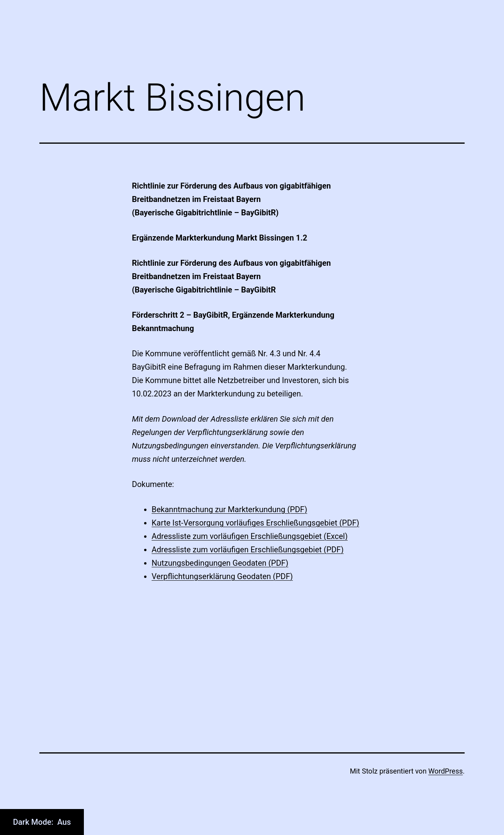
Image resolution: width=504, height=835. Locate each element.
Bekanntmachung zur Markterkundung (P (223, 509)
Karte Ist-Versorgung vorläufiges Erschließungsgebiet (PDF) (255, 523)
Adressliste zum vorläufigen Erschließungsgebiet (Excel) (250, 536)
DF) (301, 509)
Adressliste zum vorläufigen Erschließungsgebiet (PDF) (248, 550)
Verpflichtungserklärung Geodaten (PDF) (222, 576)
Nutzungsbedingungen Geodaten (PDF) (220, 563)
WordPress (446, 771)
